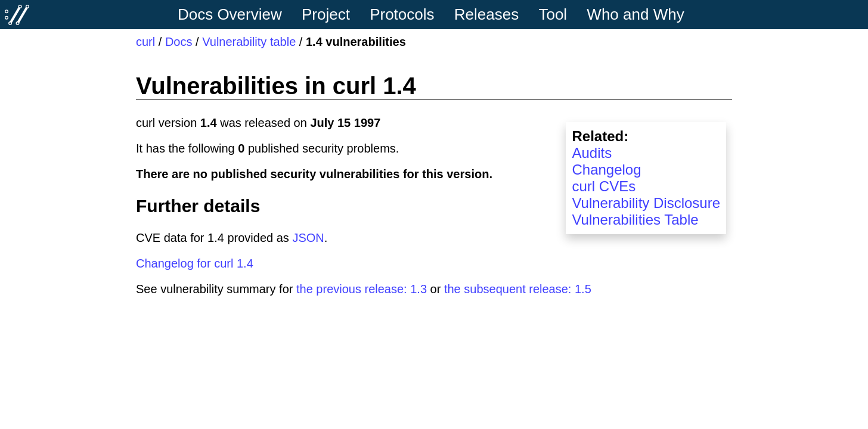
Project (326, 14)
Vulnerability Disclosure (646, 203)
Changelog (606, 170)
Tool (553, 14)
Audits (592, 153)
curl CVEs (604, 186)
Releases (486, 14)
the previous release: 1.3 (362, 289)
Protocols (402, 14)
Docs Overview (230, 14)
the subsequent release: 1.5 (518, 289)
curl (145, 42)
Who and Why (635, 14)
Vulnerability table (249, 42)
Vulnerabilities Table (635, 220)
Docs (179, 42)
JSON (308, 238)
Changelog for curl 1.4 (195, 263)
